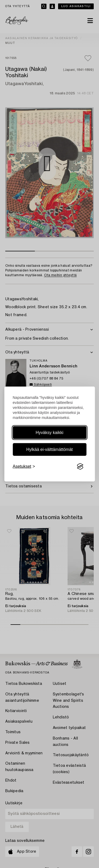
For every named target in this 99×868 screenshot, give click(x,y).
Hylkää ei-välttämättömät (49, 449)
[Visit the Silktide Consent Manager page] (80, 467)
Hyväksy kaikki (49, 433)
